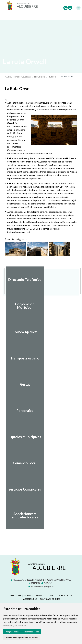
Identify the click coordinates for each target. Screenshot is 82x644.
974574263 (34, 583)
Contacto (15, 596)
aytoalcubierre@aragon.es (41, 587)
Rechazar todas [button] (32, 632)
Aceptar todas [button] (12, 632)
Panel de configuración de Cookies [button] (22, 637)
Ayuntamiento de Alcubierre (18, 77)
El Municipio (40, 77)
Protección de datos (61, 596)
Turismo (53, 77)
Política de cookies (50, 599)
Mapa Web (28, 596)
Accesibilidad (30, 599)
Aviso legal (42, 596)
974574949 (47, 583)
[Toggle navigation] (78, 8)
